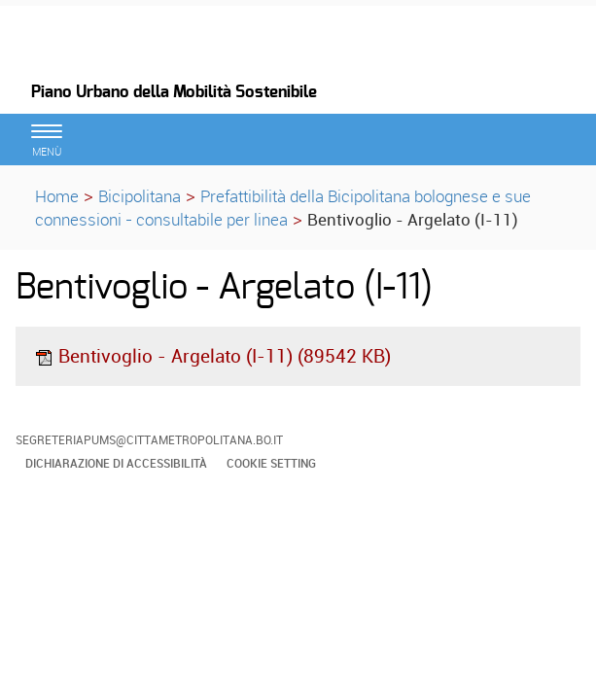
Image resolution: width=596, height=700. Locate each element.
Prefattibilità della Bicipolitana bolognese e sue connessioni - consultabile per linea (283, 208)
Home (57, 196)
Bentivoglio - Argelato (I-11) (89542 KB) (212, 356)
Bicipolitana (140, 196)
